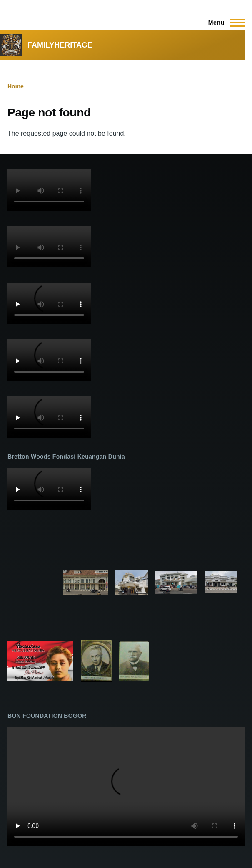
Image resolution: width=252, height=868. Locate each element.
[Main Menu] (224, 23)
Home (16, 86)
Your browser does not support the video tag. (49, 190)
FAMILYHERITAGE (60, 45)
